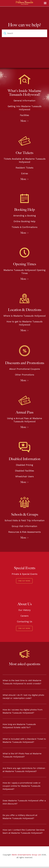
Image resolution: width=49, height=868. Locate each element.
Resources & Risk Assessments (25, 532)
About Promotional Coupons (25, 369)
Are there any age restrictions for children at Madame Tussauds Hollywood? (24, 770)
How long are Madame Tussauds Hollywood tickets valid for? (19, 726)
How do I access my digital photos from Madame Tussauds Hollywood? (23, 711)
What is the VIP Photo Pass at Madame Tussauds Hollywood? (22, 755)
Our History (24, 610)
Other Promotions (25, 375)
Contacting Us (25, 622)
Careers (24, 616)
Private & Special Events (25, 574)
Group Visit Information (24, 526)
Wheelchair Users (24, 476)
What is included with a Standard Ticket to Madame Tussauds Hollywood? (24, 740)
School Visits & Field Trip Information (25, 520)
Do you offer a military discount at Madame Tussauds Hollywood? (20, 817)
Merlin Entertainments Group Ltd (26, 855)
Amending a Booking (25, 216)
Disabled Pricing (24, 465)
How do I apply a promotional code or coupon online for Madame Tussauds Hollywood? (22, 786)
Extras (25, 173)
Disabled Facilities (24, 471)
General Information (24, 101)
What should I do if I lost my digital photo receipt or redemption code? (23, 697)
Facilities (24, 115)
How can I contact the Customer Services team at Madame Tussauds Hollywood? (24, 831)
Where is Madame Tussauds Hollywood (24, 316)
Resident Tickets (24, 168)
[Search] (24, 33)
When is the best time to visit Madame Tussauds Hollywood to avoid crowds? (22, 682)
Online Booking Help (24, 221)
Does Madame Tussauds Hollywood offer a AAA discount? (24, 802)
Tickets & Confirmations (24, 227)
